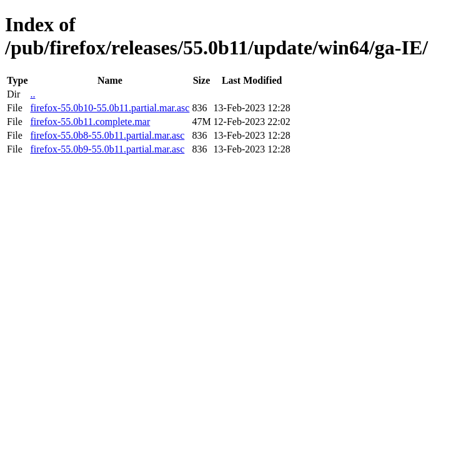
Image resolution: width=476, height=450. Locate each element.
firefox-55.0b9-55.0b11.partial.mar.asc (107, 149)
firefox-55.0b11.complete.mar (90, 122)
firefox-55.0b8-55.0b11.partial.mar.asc (107, 135)
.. (32, 94)
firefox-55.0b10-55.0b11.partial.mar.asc (110, 108)
